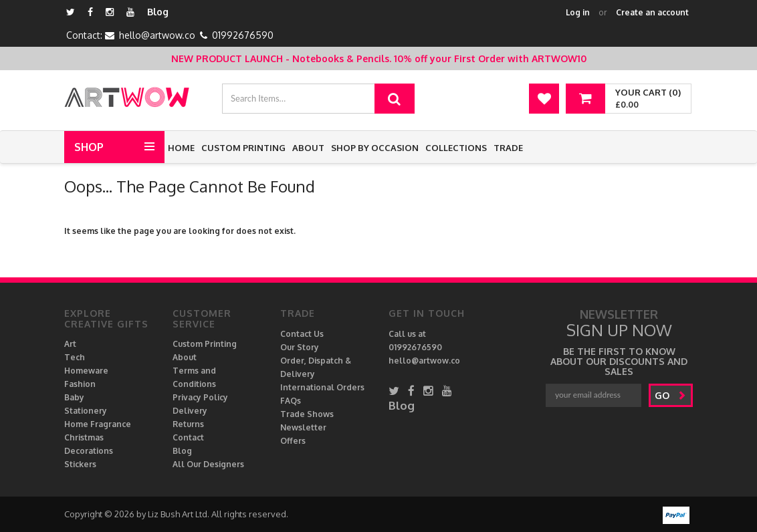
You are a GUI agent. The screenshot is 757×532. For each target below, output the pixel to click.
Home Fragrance (98, 424)
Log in (578, 12)
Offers (293, 441)
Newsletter (303, 427)
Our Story (300, 347)
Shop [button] (89, 147)
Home (181, 148)
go (670, 395)
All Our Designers (208, 464)
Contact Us (302, 334)
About (308, 148)
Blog (158, 12)
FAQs (291, 401)
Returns (188, 424)
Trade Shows (307, 414)
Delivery (190, 411)
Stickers (80, 464)
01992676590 (243, 35)
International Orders (322, 387)
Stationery (86, 411)
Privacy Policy (200, 397)
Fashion (80, 384)
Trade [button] (508, 148)
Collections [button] (456, 148)
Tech (75, 357)
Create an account (652, 12)
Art (70, 344)
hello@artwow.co (157, 35)
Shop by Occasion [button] (375, 148)
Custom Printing (243, 148)
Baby (74, 397)
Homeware (86, 371)
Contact (188, 437)
